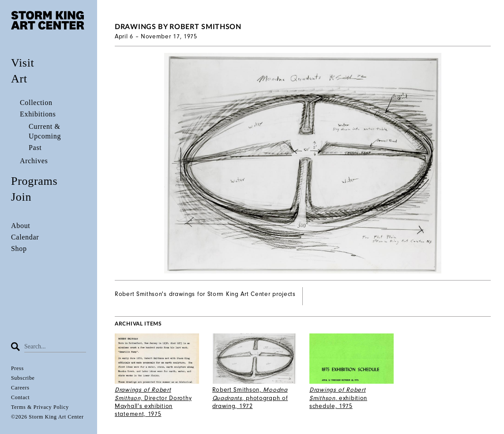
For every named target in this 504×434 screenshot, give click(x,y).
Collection (36, 103)
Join (21, 197)
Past (35, 148)
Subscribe (23, 378)
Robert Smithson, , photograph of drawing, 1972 (250, 398)
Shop (19, 249)
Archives (34, 161)
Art (19, 79)
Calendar (25, 237)
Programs (34, 181)
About (21, 226)
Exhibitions (38, 114)
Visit (23, 63)
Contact (20, 397)
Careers (20, 388)
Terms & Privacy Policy (40, 407)
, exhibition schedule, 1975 (338, 398)
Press (17, 368)
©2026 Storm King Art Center (47, 417)
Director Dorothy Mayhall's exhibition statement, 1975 (153, 402)
